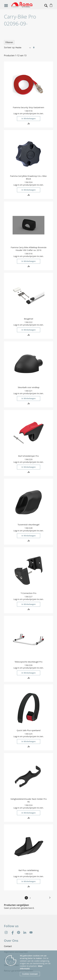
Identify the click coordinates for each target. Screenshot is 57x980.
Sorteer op (9, 47)
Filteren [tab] (9, 42)
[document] (36, 965)
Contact (8, 946)
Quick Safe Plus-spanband (29, 730)
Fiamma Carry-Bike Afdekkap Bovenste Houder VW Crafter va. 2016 (29, 249)
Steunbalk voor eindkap (29, 387)
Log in (16, 113)
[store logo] (24, 5)
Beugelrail (29, 319)
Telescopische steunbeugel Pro (28, 662)
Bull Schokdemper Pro (28, 456)
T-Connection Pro (28, 593)
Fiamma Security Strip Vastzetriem (28, 107)
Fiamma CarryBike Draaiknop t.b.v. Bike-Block (29, 177)
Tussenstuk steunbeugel (28, 524)
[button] (29, 123)
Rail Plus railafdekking (29, 870)
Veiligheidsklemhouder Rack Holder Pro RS (29, 800)
